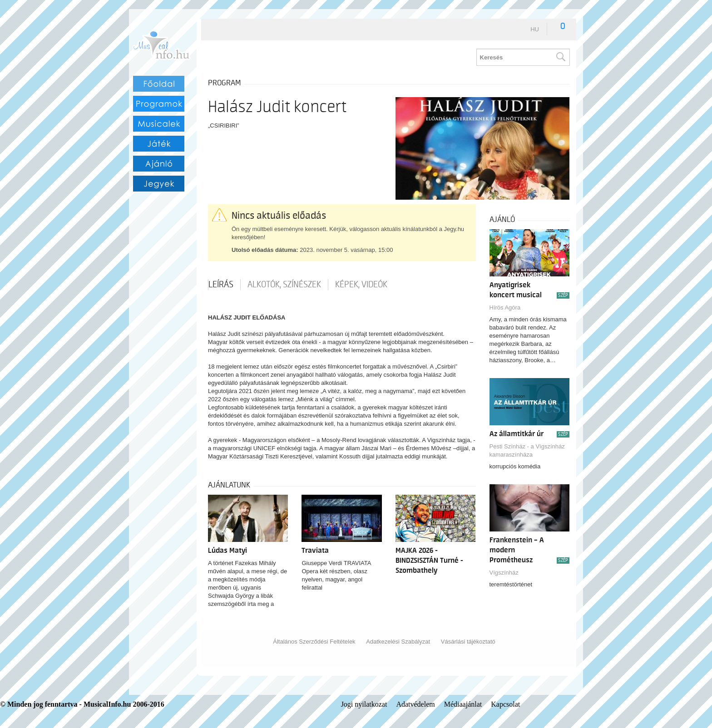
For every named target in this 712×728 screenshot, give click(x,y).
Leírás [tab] (221, 285)
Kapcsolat (505, 704)
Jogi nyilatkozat (364, 704)
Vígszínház (504, 573)
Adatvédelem (415, 704)
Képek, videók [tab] (361, 285)
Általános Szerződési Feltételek (314, 642)
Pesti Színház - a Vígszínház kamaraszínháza (527, 450)
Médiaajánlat (463, 704)
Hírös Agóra (505, 307)
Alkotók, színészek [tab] (284, 285)
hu (535, 29)
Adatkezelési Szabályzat (398, 642)
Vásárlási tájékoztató (468, 642)
